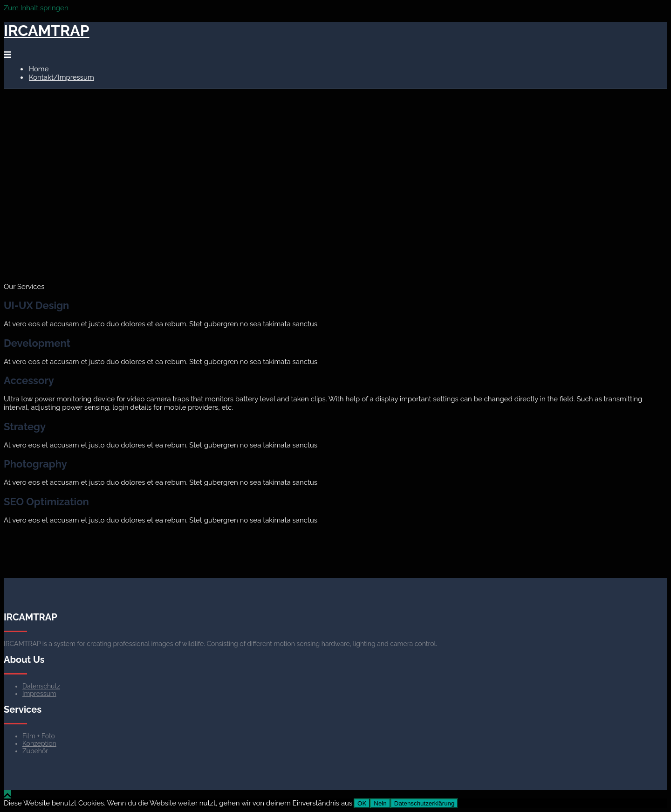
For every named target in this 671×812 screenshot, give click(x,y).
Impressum (39, 694)
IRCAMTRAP (47, 31)
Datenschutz (41, 686)
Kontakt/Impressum (62, 77)
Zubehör (35, 751)
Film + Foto (39, 736)
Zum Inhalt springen (36, 8)
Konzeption (39, 743)
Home (39, 69)
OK (362, 803)
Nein (380, 803)
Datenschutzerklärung (425, 803)
